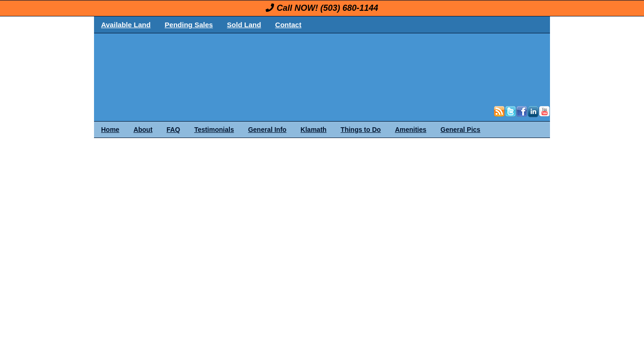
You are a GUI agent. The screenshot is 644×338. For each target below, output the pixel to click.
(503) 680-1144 (349, 8)
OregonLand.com (362, 69)
